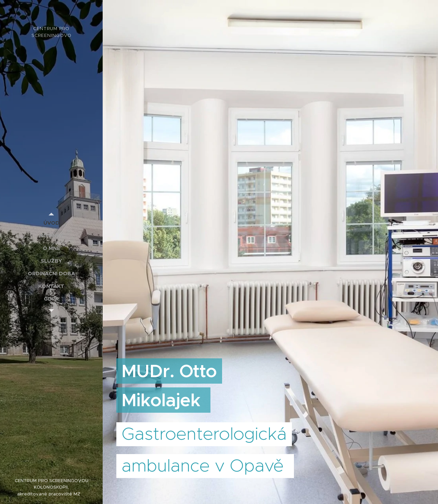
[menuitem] (51, 223)
